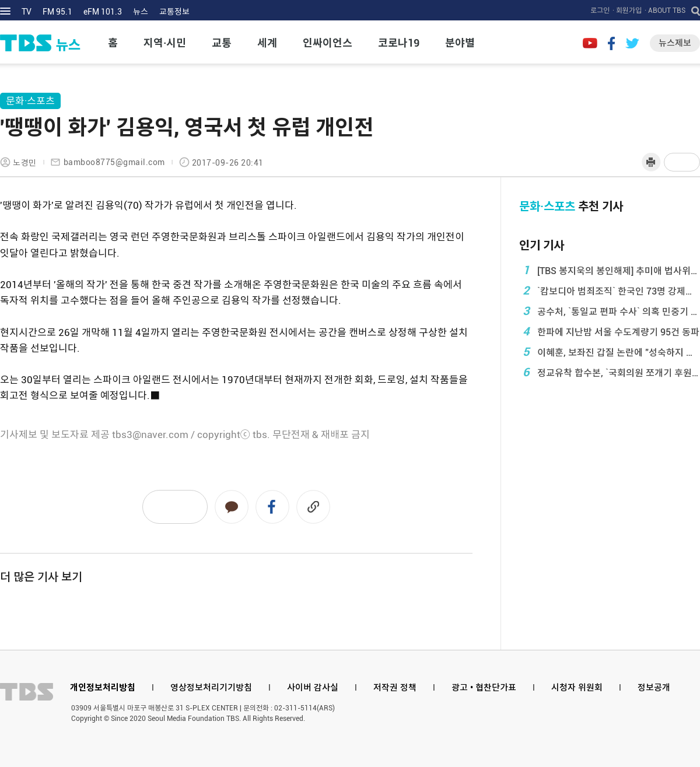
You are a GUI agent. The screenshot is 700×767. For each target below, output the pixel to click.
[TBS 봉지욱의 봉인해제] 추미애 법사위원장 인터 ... (610, 270)
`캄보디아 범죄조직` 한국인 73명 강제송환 (610, 290)
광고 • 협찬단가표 (484, 688)
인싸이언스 (328, 43)
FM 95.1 (57, 12)
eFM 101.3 (103, 12)
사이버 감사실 (313, 688)
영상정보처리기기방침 (211, 688)
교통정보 (174, 12)
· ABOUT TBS (665, 10)
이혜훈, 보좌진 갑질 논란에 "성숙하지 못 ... (610, 352)
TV (27, 12)
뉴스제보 (675, 43)
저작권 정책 (395, 688)
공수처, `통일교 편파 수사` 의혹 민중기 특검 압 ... (610, 311)
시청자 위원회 (577, 688)
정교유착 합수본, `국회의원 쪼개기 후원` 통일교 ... (610, 372)
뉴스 (141, 12)
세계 (267, 43)
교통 (222, 43)
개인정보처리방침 (103, 688)
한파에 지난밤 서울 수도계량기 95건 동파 (609, 331)
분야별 (460, 43)
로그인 (600, 10)
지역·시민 (165, 43)
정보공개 (654, 688)
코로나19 (399, 43)
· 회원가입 (627, 10)
